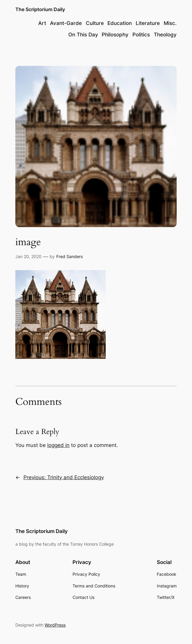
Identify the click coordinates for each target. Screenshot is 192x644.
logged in (58, 445)
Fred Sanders (70, 256)
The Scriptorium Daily (40, 9)
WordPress (55, 625)
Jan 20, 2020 (28, 256)
